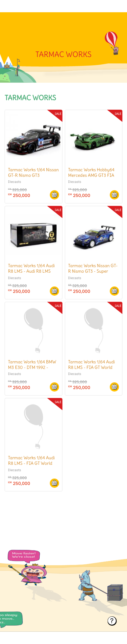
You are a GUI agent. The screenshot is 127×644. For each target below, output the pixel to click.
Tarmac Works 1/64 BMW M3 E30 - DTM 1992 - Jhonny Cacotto (32, 367)
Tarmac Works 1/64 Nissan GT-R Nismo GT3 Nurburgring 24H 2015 (33, 175)
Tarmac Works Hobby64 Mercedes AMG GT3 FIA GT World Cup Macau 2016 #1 (91, 178)
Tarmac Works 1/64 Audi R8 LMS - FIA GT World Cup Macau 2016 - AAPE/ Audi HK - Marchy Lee (92, 370)
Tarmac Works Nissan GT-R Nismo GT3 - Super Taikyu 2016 (93, 271)
